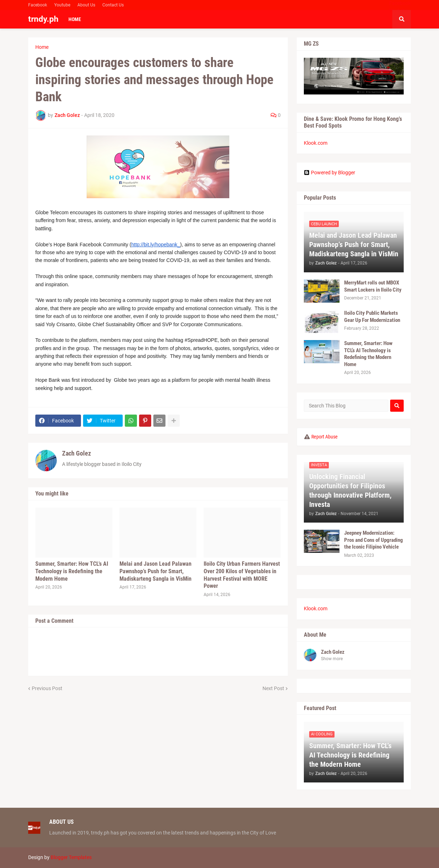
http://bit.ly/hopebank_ (156, 245)
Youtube (62, 5)
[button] (402, 19)
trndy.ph (43, 19)
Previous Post (47, 688)
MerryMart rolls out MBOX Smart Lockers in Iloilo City (373, 286)
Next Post (273, 688)
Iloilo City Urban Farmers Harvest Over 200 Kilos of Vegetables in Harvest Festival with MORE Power (242, 575)
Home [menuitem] (75, 19)
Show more (332, 659)
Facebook (38, 5)
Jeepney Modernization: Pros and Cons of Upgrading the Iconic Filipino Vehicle (374, 540)
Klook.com (316, 143)
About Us (86, 5)
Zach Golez (76, 453)
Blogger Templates (71, 857)
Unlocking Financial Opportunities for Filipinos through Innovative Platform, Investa (350, 491)
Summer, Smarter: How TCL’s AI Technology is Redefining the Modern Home (72, 571)
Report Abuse (325, 437)
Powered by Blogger (330, 173)
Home (42, 47)
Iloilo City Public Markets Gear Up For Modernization (372, 317)
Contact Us (113, 5)
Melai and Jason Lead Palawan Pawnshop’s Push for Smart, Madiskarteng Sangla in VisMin (155, 571)
